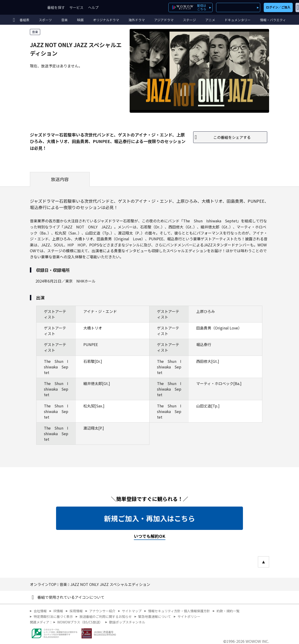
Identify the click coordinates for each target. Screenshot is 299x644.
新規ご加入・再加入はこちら (149, 518)
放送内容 (60, 179)
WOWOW (21, 7)
